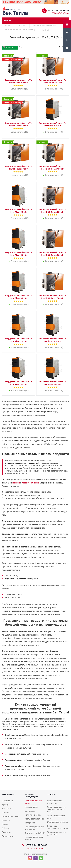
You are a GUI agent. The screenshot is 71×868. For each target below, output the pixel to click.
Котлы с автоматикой (35, 819)
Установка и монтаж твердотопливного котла (57, 809)
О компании (8, 801)
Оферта (6, 828)
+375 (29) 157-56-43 (58, 11)
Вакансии (6, 832)
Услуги (51, 794)
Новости (6, 820)
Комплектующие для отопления (34, 828)
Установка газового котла (56, 817)
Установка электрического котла (57, 827)
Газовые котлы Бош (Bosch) (34, 838)
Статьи (5, 824)
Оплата (5, 812)
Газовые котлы (31, 807)
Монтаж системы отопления (55, 802)
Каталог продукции (31, 796)
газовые (16, 483)
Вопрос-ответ (8, 836)
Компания (8, 794)
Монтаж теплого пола (57, 822)
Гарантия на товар (10, 816)
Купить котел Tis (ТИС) (35, 833)
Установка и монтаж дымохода (57, 833)
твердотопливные (30, 483)
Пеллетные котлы (33, 815)
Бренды (6, 805)
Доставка (6, 809)
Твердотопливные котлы (33, 802)
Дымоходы (30, 811)
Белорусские (31, 823)
